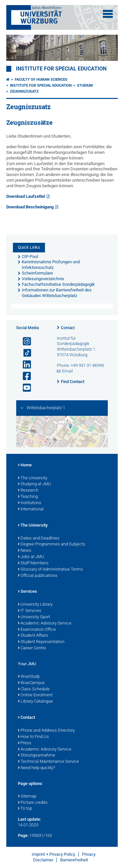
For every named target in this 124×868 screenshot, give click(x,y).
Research (28, 491)
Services (27, 592)
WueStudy (29, 677)
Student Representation (41, 642)
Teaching (28, 497)
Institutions (30, 503)
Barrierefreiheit (74, 860)
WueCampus (31, 683)
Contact (68, 328)
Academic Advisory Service (45, 624)
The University (33, 478)
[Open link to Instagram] (24, 342)
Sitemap (27, 797)
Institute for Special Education (61, 69)
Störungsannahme (37, 756)
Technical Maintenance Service (48, 762)
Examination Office (37, 630)
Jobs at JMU (31, 557)
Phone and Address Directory (46, 731)
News (25, 551)
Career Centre (32, 648)
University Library (35, 605)
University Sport (34, 617)
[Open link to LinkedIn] (24, 365)
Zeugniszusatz (24, 91)
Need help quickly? (37, 768)
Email (67, 371)
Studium (85, 86)
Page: (23, 835)
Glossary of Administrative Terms (50, 570)
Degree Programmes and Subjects (52, 544)
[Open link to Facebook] (24, 376)
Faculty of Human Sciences (41, 80)
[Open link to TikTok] (24, 353)
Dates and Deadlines (39, 539)
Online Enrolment (35, 695)
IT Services (30, 611)
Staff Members (33, 563)
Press (25, 743)
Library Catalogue (35, 702)
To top (25, 809)
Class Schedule (34, 689)
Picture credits (33, 803)
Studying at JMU (35, 484)
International (31, 509)
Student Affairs (33, 636)
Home (25, 465)
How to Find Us (33, 737)
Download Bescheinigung (30, 207)
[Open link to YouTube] (24, 388)
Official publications (38, 576)
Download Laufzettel (26, 196)
